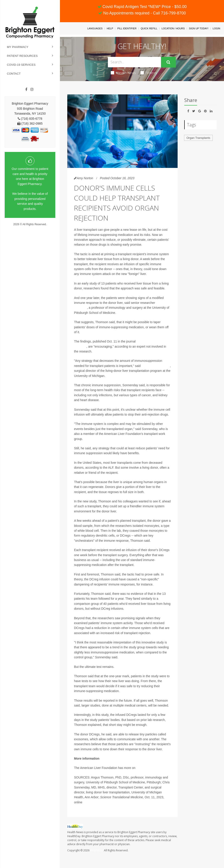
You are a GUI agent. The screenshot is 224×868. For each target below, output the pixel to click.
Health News (123, 73)
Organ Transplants (198, 138)
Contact (14, 74)
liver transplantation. (150, 768)
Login (216, 28)
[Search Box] (134, 62)
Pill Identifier (127, 28)
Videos (149, 73)
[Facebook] (26, 90)
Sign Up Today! (199, 28)
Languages (95, 28)
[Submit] (168, 62)
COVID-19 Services (21, 65)
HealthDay (97, 850)
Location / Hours (173, 28)
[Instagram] (32, 90)
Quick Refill (149, 28)
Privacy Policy (30, 229)
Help (110, 28)
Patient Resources (22, 56)
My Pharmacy (18, 47)
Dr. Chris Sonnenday (156, 366)
